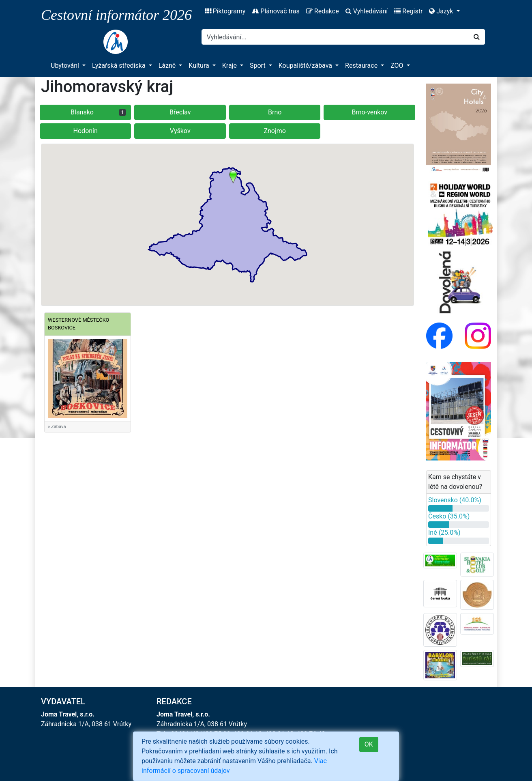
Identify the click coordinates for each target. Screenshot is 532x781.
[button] (233, 177)
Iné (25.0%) (444, 532)
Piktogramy (225, 11)
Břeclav (180, 112)
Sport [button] (258, 66)
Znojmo (275, 131)
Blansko (98, 112)
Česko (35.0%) (449, 516)
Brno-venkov (369, 112)
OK (369, 744)
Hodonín (86, 131)
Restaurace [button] (362, 66)
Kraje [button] (230, 66)
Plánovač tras (276, 11)
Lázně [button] (168, 66)
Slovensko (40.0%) (455, 500)
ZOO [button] (398, 66)
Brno (275, 112)
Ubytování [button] (66, 66)
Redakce (323, 11)
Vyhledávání (367, 11)
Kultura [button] (199, 66)
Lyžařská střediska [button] (119, 66)
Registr (408, 11)
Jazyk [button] (442, 11)
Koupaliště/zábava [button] (306, 66)
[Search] (335, 37)
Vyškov (180, 131)
